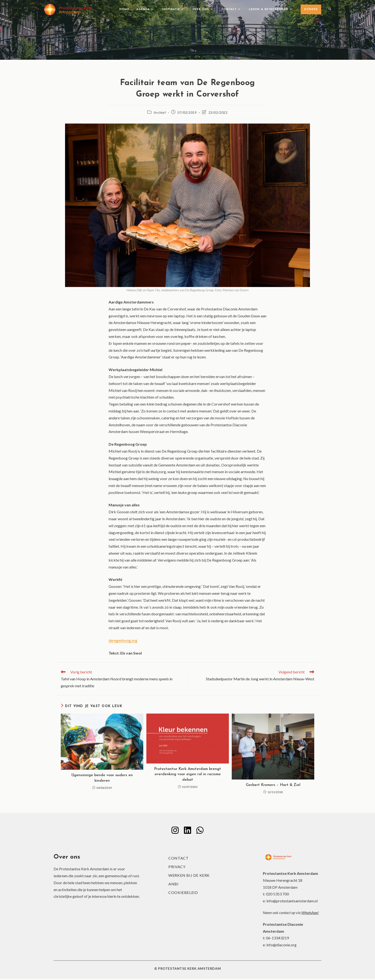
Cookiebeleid (183, 894)
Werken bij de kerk (189, 877)
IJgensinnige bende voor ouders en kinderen (102, 778)
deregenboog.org (123, 640)
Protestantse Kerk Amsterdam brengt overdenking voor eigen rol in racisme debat (187, 774)
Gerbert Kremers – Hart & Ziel (273, 785)
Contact (178, 859)
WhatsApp (309, 914)
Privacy (177, 868)
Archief (160, 112)
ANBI (173, 885)
